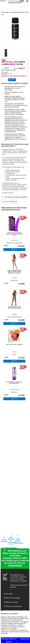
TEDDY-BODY (14, 281)
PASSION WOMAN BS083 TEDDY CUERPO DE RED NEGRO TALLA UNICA (14, 272)
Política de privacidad (12, 598)
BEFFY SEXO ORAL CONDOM (14, 344)
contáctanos (8, 139)
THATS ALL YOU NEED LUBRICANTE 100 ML (13, 63)
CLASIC (14, 355)
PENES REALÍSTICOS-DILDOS (14, 243)
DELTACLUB (14, 240)
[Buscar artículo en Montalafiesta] (14, 2)
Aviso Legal (8, 594)
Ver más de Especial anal (9, 202)
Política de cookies (11, 602)
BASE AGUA (14, 392)
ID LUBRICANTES (14, 390)
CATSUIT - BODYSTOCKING (14, 317)
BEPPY (14, 352)
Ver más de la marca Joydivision (14, 197)
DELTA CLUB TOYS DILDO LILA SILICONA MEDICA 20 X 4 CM (14, 234)
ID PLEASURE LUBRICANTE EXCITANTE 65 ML (14, 383)
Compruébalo (15, 565)
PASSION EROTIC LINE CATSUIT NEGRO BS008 (14, 307)
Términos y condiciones (13, 606)
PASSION (14, 278)
